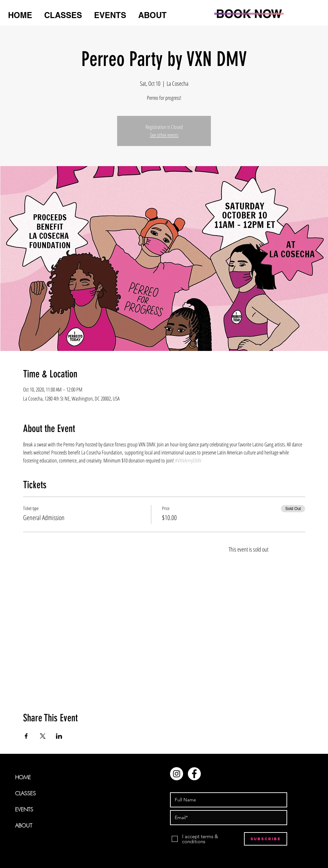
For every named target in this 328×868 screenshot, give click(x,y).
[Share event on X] (43, 736)
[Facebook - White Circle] (194, 774)
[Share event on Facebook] (26, 736)
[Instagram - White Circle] (177, 774)
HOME (23, 777)
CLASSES (25, 793)
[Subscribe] (266, 839)
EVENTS (24, 809)
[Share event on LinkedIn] (59, 736)
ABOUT (24, 825)
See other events (164, 135)
